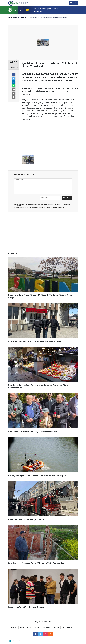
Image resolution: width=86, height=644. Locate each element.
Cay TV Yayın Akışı (68, 628)
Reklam (36, 628)
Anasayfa (14, 628)
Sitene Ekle (56, 628)
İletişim (29, 628)
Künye (22, 628)
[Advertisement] (50, 138)
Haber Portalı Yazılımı (18, 641)
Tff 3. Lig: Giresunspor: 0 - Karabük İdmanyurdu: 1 (46, 10)
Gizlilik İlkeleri (45, 628)
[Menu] (71, 3)
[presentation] (15, 10)
